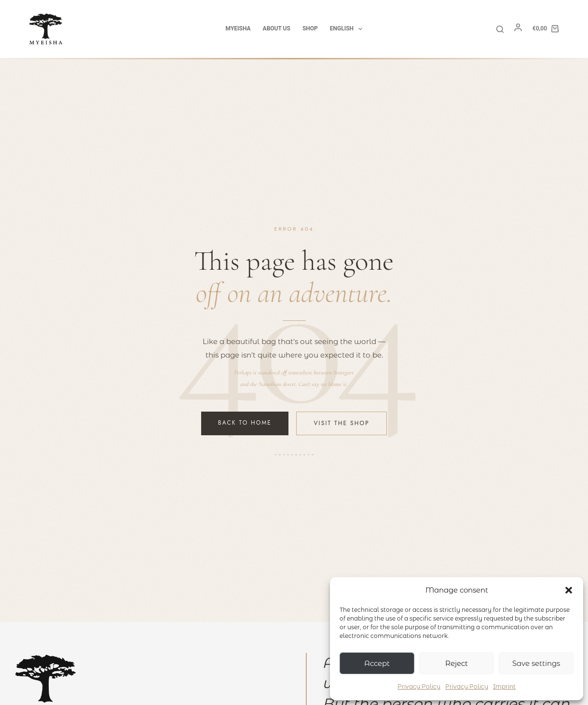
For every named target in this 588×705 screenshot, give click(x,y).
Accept (377, 663)
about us (277, 28)
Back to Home (245, 423)
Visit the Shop (342, 423)
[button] (569, 590)
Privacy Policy (419, 686)
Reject (457, 663)
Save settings (536, 663)
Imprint (504, 686)
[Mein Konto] (518, 30)
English (348, 29)
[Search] (500, 29)
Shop (310, 28)
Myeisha (238, 28)
